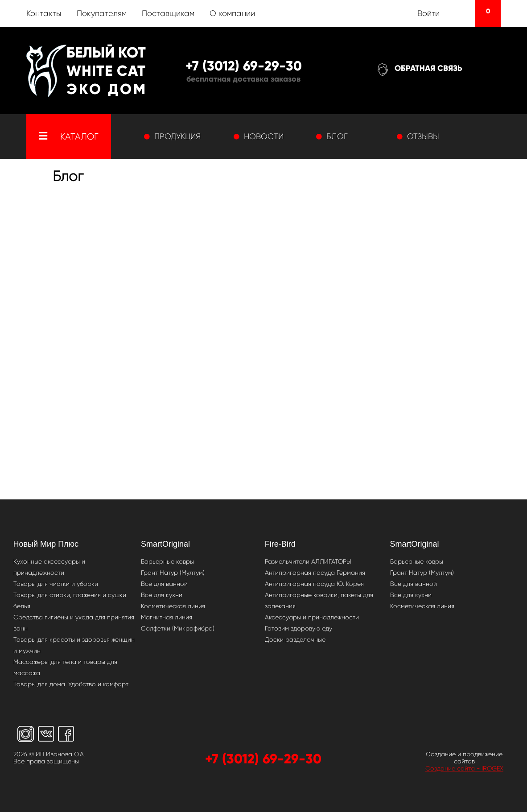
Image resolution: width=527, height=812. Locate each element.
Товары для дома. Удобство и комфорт (71, 684)
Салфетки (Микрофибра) (178, 628)
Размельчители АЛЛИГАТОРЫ (308, 561)
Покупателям (102, 13)
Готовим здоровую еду (298, 628)
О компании (232, 13)
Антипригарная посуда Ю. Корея (314, 584)
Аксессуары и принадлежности (312, 617)
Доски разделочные (295, 639)
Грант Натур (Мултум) (173, 573)
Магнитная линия (167, 617)
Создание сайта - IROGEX (464, 768)
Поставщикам (168, 13)
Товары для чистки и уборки (56, 584)
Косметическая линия (173, 606)
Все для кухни (162, 595)
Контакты (44, 13)
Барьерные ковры (167, 561)
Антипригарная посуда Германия (315, 573)
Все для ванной (164, 584)
